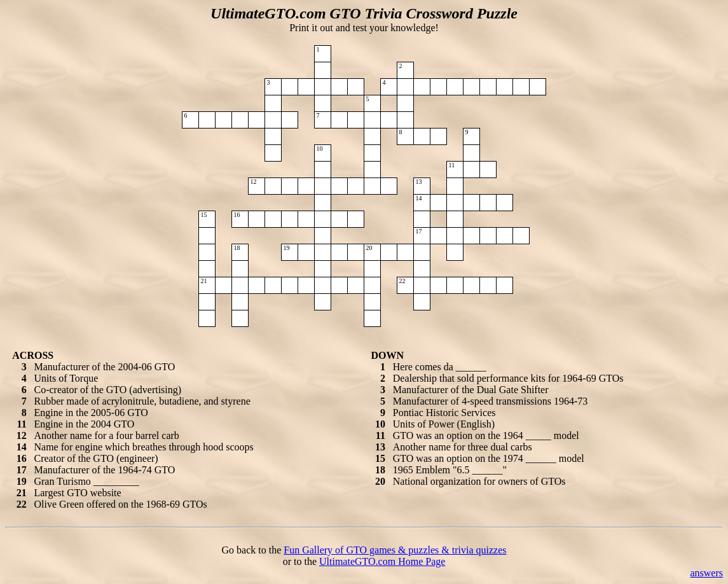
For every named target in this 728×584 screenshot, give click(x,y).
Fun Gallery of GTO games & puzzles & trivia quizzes (395, 550)
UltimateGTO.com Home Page (382, 561)
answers (706, 573)
